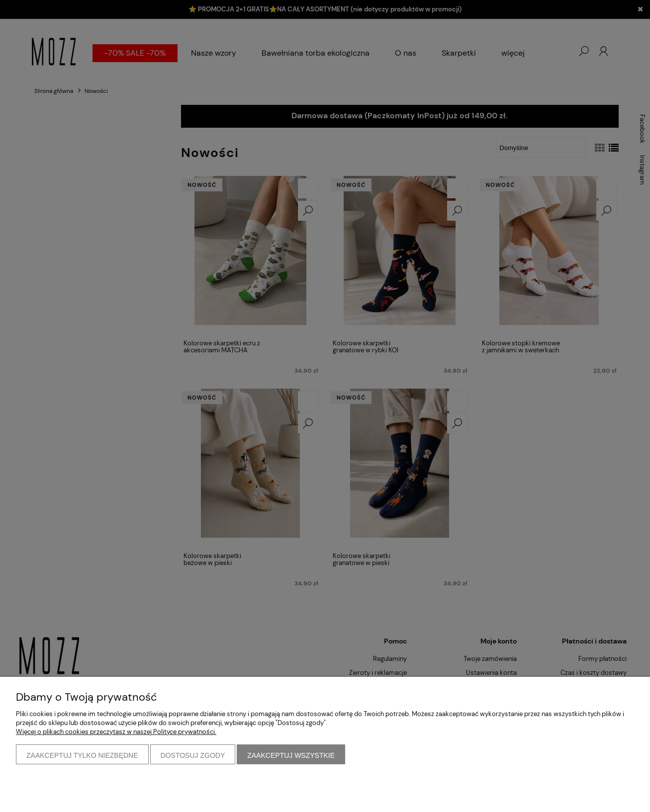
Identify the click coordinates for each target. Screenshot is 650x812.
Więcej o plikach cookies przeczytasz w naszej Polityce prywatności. (116, 732)
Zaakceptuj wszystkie (291, 755)
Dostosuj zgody (193, 755)
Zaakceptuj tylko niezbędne (82, 755)
